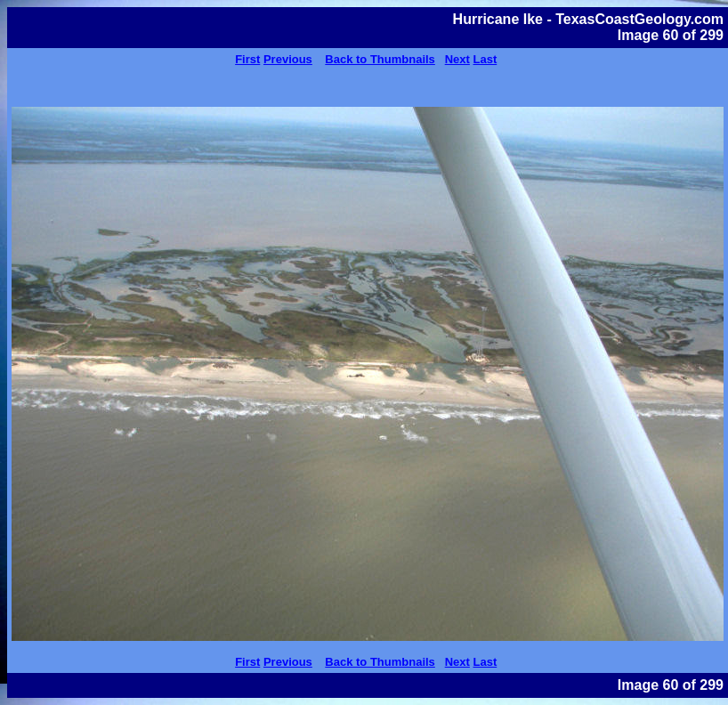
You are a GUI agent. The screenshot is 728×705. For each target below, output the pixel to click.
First (247, 59)
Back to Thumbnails (380, 59)
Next (457, 59)
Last (485, 59)
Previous (288, 59)
